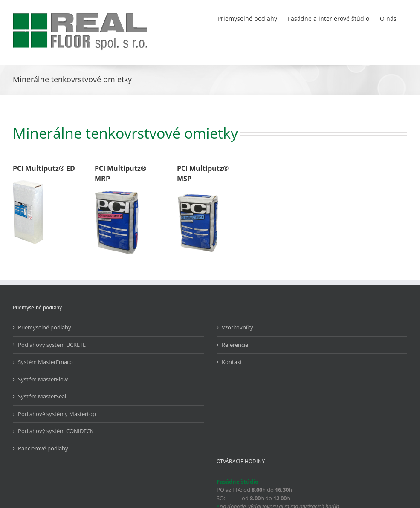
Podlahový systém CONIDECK (56, 431)
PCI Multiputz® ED (44, 168)
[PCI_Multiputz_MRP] (117, 193)
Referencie (235, 345)
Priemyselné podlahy (45, 327)
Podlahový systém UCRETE (52, 345)
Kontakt (232, 362)
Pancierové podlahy (43, 448)
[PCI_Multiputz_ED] (28, 183)
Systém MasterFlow (43, 379)
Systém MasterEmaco (45, 362)
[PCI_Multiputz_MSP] (198, 193)
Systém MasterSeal (42, 396)
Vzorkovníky (238, 327)
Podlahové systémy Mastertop (57, 414)
